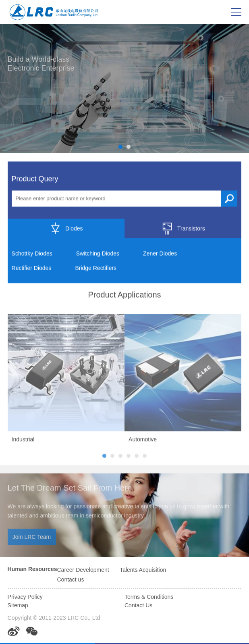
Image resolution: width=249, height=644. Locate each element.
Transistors (183, 229)
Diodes (66, 229)
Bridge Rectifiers (96, 268)
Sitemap (18, 605)
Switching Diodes (98, 254)
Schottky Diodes (32, 254)
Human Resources (32, 569)
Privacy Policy (25, 597)
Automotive (143, 441)
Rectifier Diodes (32, 268)
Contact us (70, 579)
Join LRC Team (32, 538)
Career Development (83, 570)
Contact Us (138, 605)
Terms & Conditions (149, 597)
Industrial (23, 441)
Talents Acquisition (143, 570)
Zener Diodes (160, 254)
